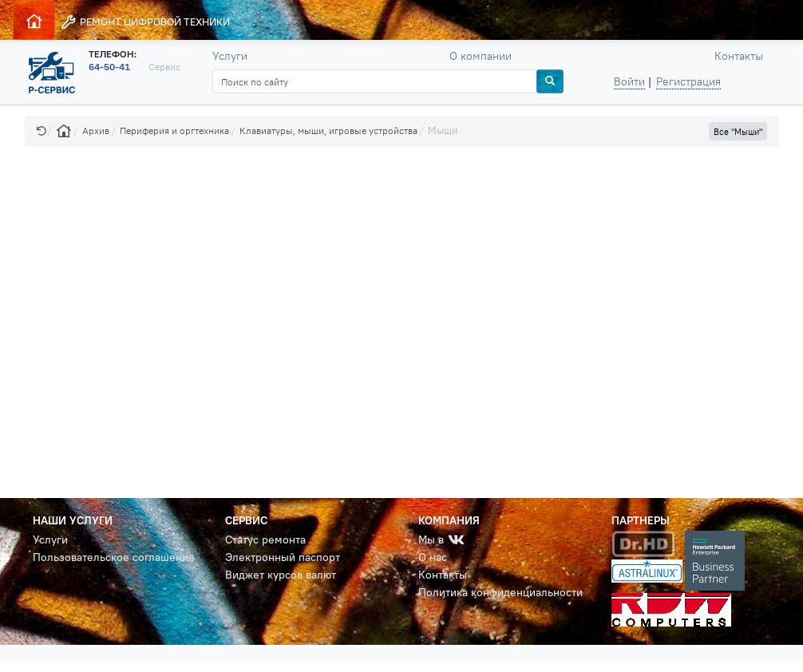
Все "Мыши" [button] (738, 132)
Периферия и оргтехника (174, 130)
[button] (42, 130)
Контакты (739, 56)
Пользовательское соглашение (114, 557)
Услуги (230, 56)
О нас (433, 557)
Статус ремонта (265, 540)
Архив (96, 130)
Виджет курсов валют (281, 575)
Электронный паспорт (283, 557)
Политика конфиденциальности (500, 592)
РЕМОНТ (145, 22)
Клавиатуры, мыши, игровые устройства (328, 130)
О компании (481, 56)
